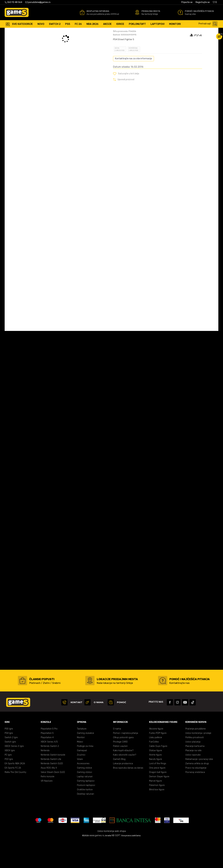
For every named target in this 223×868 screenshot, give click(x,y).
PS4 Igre (9, 761)
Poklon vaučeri (120, 774)
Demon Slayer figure (159, 804)
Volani (80, 787)
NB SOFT (116, 863)
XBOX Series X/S (49, 769)
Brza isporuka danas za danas (128, 795)
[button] (209, 24)
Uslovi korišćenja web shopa (112, 859)
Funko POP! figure (158, 761)
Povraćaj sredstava (195, 800)
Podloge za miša (85, 774)
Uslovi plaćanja (193, 769)
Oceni (120, 52)
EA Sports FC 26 (13, 795)
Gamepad (82, 778)
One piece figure (157, 795)
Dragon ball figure (158, 800)
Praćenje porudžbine (196, 756)
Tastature (82, 756)
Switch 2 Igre (11, 765)
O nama (117, 756)
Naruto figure (156, 787)
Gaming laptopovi (86, 809)
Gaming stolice (84, 795)
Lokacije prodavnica (123, 791)
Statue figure (156, 778)
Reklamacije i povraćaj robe (199, 787)
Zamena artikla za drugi (197, 791)
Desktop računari (85, 822)
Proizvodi (30, 31)
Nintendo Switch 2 (50, 774)
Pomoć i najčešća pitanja (126, 761)
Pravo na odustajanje (196, 795)
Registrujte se (203, 2)
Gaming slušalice (85, 761)
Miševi (80, 769)
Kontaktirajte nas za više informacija (133, 86)
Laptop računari (85, 804)
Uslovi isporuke (193, 782)
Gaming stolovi (84, 800)
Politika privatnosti (195, 765)
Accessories (83, 791)
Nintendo (45, 778)
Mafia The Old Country (15, 800)
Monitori (81, 765)
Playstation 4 (47, 765)
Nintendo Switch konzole (53, 782)
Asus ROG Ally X (49, 795)
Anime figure (155, 782)
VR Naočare (47, 809)
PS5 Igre (9, 756)
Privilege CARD (120, 769)
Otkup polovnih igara (123, 765)
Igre (39, 31)
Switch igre (10, 769)
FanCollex (154, 769)
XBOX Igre (10, 778)
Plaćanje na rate (193, 778)
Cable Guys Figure (158, 774)
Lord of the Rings (158, 791)
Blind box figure (157, 817)
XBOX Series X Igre (14, 774)
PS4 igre (47, 31)
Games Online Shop (14, 31)
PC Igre (8, 782)
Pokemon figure (157, 813)
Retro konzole (48, 804)
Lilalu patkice (156, 765)
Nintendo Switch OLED (52, 791)
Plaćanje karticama (195, 774)
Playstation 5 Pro (49, 756)
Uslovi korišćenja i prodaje (198, 761)
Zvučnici (81, 782)
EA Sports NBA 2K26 (15, 791)
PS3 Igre (9, 787)
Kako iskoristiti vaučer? (125, 782)
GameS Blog (119, 787)
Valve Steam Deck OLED (53, 800)
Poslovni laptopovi (86, 813)
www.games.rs (97, 863)
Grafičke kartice (85, 817)
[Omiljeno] (215, 2)
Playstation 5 (47, 761)
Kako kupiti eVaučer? (123, 778)
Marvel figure (155, 809)
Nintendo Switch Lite (51, 787)
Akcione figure (156, 756)
